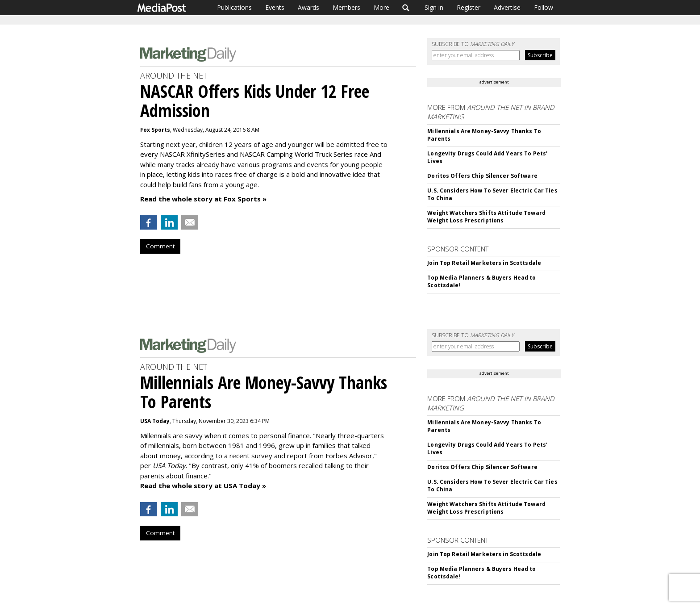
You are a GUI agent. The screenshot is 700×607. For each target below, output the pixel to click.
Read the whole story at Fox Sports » (203, 199)
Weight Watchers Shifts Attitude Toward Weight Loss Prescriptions (486, 217)
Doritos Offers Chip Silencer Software (482, 176)
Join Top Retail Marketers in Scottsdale (484, 263)
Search (406, 8)
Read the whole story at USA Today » (203, 486)
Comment (160, 246)
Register (469, 7)
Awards (308, 7)
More (381, 7)
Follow (544, 7)
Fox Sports (155, 130)
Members (346, 7)
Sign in (434, 7)
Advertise (507, 7)
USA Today (155, 421)
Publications (234, 7)
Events (275, 7)
